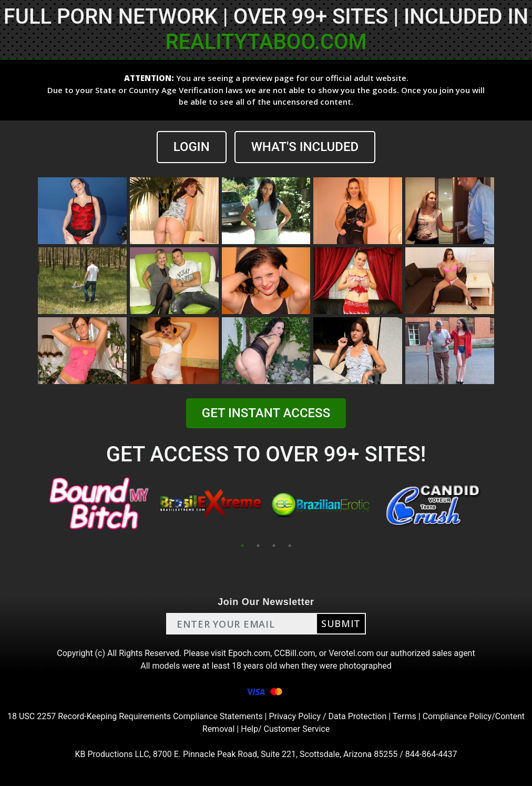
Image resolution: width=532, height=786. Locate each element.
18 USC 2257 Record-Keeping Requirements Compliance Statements (135, 716)
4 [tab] (290, 546)
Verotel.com (351, 653)
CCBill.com (294, 653)
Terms (405, 716)
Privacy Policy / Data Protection (328, 716)
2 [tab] (258, 546)
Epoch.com (249, 653)
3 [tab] (274, 546)
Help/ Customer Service (285, 729)
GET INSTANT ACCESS (266, 413)
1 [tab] (242, 546)
